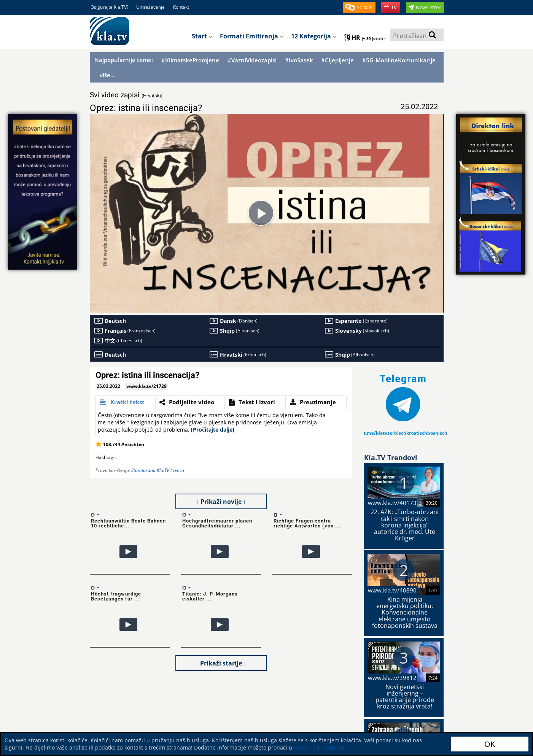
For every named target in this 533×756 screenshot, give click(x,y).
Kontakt (181, 7)
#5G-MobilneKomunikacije (399, 60)
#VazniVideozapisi (252, 60)
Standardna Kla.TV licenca (158, 470)
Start (202, 36)
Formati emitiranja (252, 36)
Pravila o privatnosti (319, 747)
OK (490, 744)
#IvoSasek (299, 60)
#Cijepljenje (337, 60)
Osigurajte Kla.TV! (109, 7)
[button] (359, 8)
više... (107, 75)
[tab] (125, 402)
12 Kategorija (314, 36)
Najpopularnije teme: (124, 60)
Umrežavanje (150, 7)
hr (365, 38)
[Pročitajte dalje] (213, 430)
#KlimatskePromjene (190, 60)
